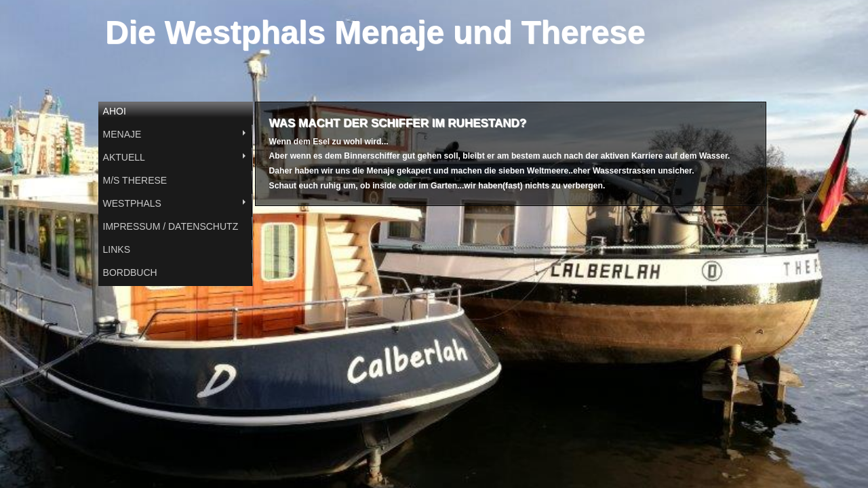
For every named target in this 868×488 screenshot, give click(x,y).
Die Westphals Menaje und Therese (375, 32)
